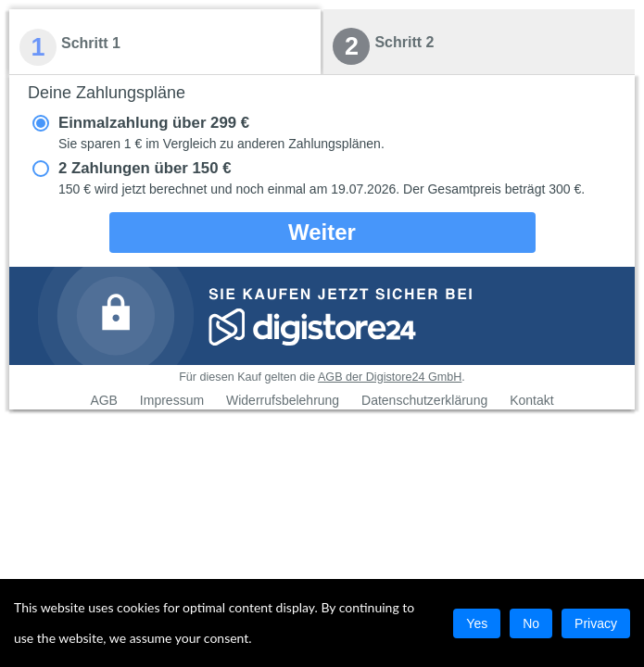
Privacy (596, 623)
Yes (477, 623)
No (531, 623)
